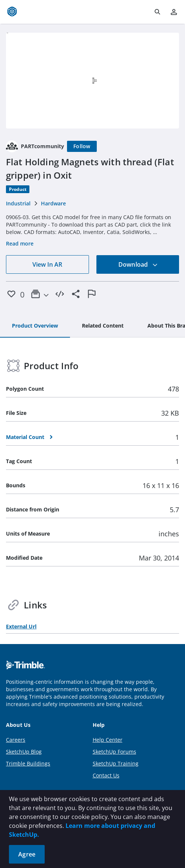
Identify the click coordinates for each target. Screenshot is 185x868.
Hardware (53, 203)
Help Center (108, 740)
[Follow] (82, 146)
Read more (20, 243)
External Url (21, 626)
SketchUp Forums (114, 752)
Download (138, 264)
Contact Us (106, 775)
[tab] (35, 326)
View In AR (47, 264)
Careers (16, 740)
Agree (27, 854)
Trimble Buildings (28, 763)
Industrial (18, 203)
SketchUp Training (116, 763)
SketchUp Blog (24, 752)
